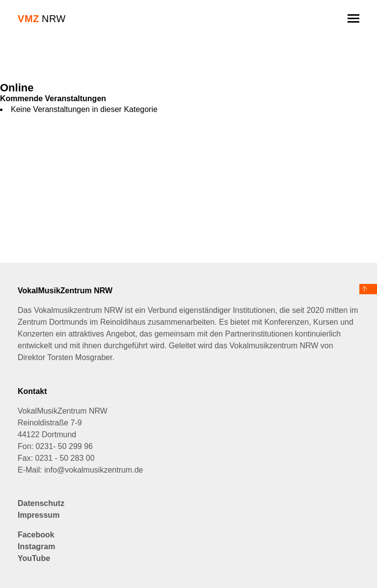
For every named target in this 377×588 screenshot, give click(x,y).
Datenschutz (41, 503)
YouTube (34, 558)
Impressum (39, 515)
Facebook (36, 535)
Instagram (36, 546)
